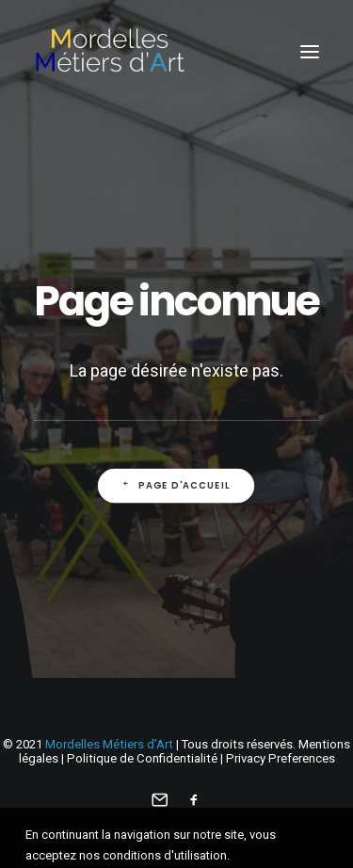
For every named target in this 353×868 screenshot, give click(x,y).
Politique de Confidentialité (142, 758)
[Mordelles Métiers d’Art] (109, 51)
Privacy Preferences (281, 758)
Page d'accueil (176, 485)
